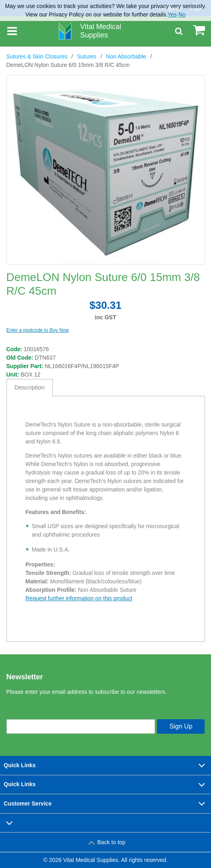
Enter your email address (40, 712)
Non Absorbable (126, 56)
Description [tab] (30, 387)
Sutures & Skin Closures (37, 56)
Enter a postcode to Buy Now (38, 330)
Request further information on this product (79, 598)
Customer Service (105, 803)
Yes (172, 15)
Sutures (87, 56)
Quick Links (105, 765)
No (182, 15)
